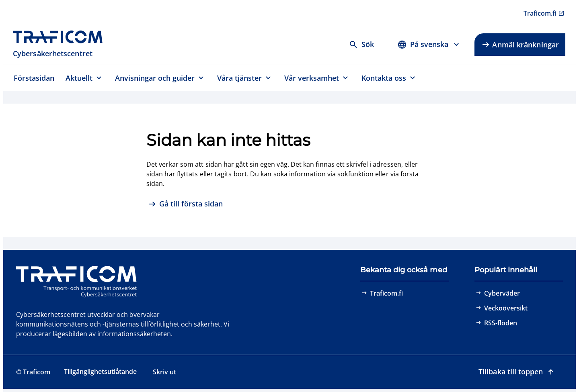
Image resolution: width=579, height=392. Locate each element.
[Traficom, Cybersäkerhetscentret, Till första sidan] (62, 44)
